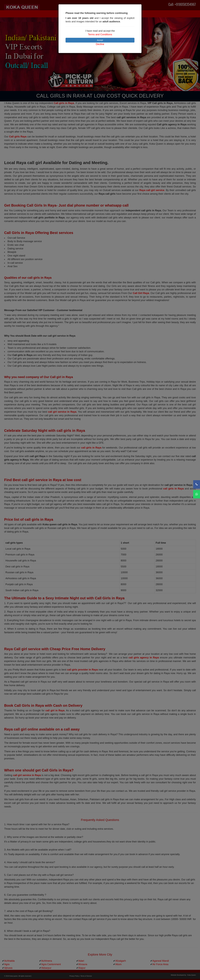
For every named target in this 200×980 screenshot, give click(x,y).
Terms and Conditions (100, 34)
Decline (100, 44)
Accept (100, 40)
